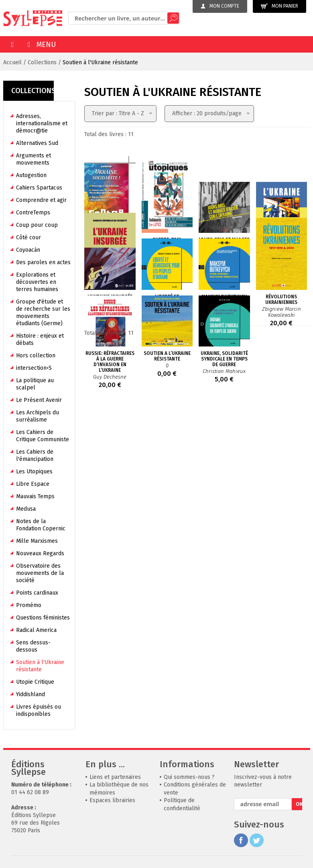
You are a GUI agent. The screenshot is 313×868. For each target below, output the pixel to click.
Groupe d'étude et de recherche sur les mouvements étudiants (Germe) (43, 313)
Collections (42, 62)
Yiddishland (30, 694)
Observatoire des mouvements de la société (40, 573)
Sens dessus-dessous (33, 646)
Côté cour (28, 237)
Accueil (12, 62)
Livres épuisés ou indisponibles (39, 710)
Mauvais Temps (35, 496)
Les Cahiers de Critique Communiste (43, 436)
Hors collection (36, 356)
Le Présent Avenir (39, 400)
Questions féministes (43, 618)
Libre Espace (33, 484)
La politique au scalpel (35, 384)
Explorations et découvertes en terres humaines (37, 282)
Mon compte (220, 6)
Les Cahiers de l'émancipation (35, 455)
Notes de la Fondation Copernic (41, 525)
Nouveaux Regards (40, 553)
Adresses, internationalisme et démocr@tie (42, 123)
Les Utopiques (34, 472)
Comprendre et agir (41, 200)
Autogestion (31, 175)
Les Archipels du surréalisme (38, 416)
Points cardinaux (37, 593)
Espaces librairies (112, 800)
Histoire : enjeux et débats (40, 339)
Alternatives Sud (37, 143)
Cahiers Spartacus (39, 188)
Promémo (29, 605)
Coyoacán (28, 250)
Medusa (26, 509)
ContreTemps (33, 213)
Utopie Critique (35, 682)
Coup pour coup (37, 225)
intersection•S (34, 368)
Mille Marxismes (37, 541)
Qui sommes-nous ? (189, 777)
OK (299, 804)
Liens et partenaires (115, 777)
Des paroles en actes (43, 262)
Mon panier (279, 6)
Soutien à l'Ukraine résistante (100, 62)
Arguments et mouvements (34, 159)
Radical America (36, 630)
